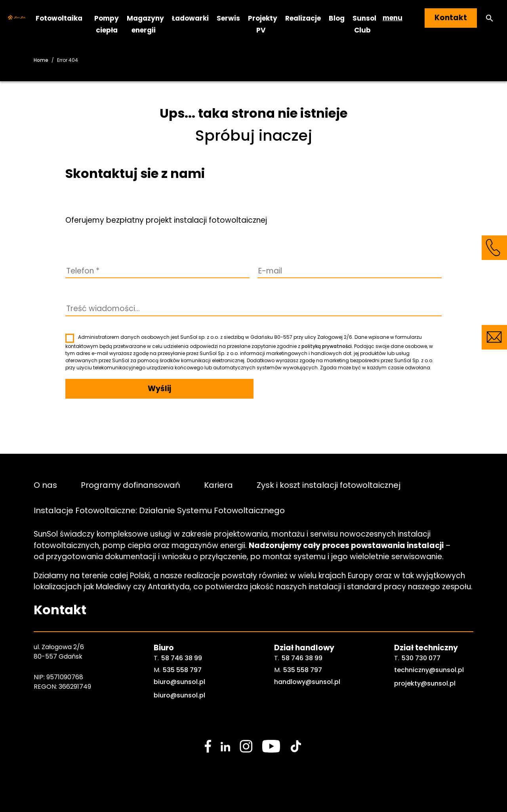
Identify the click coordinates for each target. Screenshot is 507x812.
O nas (45, 485)
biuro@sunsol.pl (179, 682)
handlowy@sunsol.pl (307, 682)
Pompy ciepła (107, 24)
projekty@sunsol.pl (425, 683)
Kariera (218, 485)
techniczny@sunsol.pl (429, 670)
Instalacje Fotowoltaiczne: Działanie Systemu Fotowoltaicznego (159, 510)
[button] (490, 18)
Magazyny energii (145, 24)
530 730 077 (421, 658)
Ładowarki (190, 18)
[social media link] (208, 746)
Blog (337, 18)
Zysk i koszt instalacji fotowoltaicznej (329, 485)
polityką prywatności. (327, 346)
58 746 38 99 (182, 658)
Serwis (228, 18)
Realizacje (303, 18)
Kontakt (451, 18)
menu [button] (393, 18)
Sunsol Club (364, 24)
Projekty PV (263, 24)
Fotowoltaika (59, 18)
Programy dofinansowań (131, 485)
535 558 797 (182, 670)
